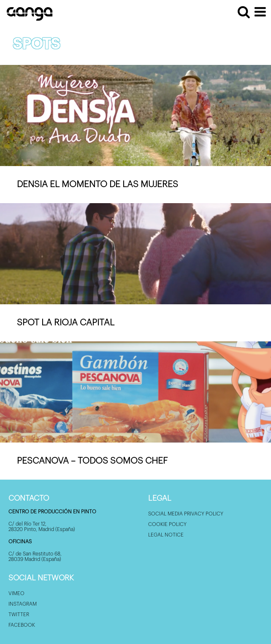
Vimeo (16, 593)
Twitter (19, 614)
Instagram (23, 604)
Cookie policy (167, 524)
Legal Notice (166, 535)
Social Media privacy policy (186, 514)
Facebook (22, 625)
